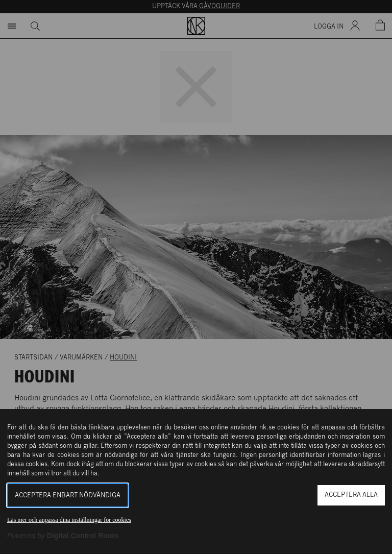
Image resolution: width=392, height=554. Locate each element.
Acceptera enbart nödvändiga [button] (68, 496)
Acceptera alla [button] (351, 495)
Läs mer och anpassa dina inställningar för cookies (69, 520)
